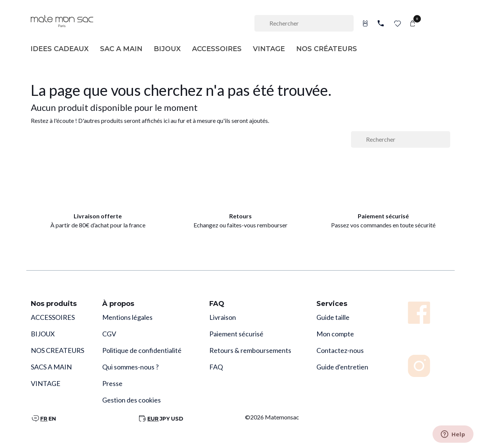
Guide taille (333, 317)
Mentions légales (127, 317)
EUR (153, 419)
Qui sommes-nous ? (130, 367)
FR (44, 419)
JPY (165, 419)
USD (177, 419)
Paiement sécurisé (236, 334)
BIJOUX (43, 334)
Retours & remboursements (250, 350)
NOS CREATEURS (57, 350)
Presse (112, 383)
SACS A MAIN (51, 367)
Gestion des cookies (132, 400)
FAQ (216, 367)
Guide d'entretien (342, 367)
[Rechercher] (304, 23)
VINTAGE (46, 383)
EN (52, 419)
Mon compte (335, 334)
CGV (109, 334)
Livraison (223, 317)
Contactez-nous (340, 350)
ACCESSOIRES (53, 317)
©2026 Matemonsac (272, 417)
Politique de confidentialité (142, 350)
